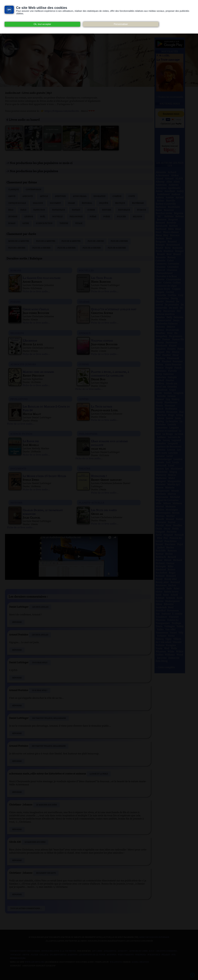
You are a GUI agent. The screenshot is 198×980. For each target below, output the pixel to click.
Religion (137, 217)
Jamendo (73, 955)
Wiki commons (126, 955)
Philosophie (76, 217)
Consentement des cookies (25, 951)
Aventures (60, 196)
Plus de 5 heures (17, 248)
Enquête (104, 203)
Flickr (34, 955)
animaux (85, 333)
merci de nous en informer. (154, 937)
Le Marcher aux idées (46, 805)
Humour (141, 210)
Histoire (106, 210)
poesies (15, 302)
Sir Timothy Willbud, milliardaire (49, 718)
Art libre (97, 951)
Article (44, 196)
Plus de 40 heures (117, 248)
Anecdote (28, 196)
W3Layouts (115, 962)
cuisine (84, 364)
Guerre (91, 210)
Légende (29, 217)
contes (84, 399)
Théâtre (64, 223)
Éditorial (87, 203)
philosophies (88, 434)
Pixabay (166, 955)
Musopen (112, 955)
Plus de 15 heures (66, 248)
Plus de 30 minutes (71, 241)
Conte (132, 196)
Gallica (44, 955)
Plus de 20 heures (92, 248)
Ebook (26, 955)
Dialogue (38, 203)
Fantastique (58, 210)
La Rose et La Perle (99, 774)
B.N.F (152, 951)
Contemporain (33, 190)
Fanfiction (39, 210)
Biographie (99, 196)
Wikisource (154, 955)
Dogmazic (16, 955)
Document (55, 203)
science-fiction (21, 434)
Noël (43, 217)
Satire (26, 223)
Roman (12, 223)
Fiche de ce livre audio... (36, 292)
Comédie (117, 196)
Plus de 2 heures (119, 241)
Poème (93, 217)
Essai (11, 210)
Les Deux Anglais (40, 607)
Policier (121, 217)
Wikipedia (141, 955)
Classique (13, 190)
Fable (23, 210)
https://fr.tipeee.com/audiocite (62, 111)
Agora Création (140, 962)
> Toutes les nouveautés (170, 97)
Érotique (120, 203)
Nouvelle (57, 217)
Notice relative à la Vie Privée (59, 951)
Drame (71, 203)
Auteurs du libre (138, 951)
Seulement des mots (46, 873)
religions (17, 333)
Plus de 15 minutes (46, 241)
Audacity (123, 951)
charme (84, 302)
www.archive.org (35, 962)
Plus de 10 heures (41, 248)
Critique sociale (17, 203)
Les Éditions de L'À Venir (92, 955)
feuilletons (19, 399)
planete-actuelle (91, 502)
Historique (124, 210)
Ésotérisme (138, 203)
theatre (84, 468)
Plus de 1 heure (96, 241)
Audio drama (80, 196)
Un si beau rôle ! (40, 663)
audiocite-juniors (23, 364)
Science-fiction (44, 223)
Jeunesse (13, 217)
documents (18, 468)
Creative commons (166, 951)
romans (16, 270)
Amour (12, 196)
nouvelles (86, 270)
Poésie (107, 217)
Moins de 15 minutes (19, 241)
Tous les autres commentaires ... (26, 908)
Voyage (79, 223)
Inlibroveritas (58, 955)
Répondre (17, 622)
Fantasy (76, 210)
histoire (16, 502)
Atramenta (110, 951)
